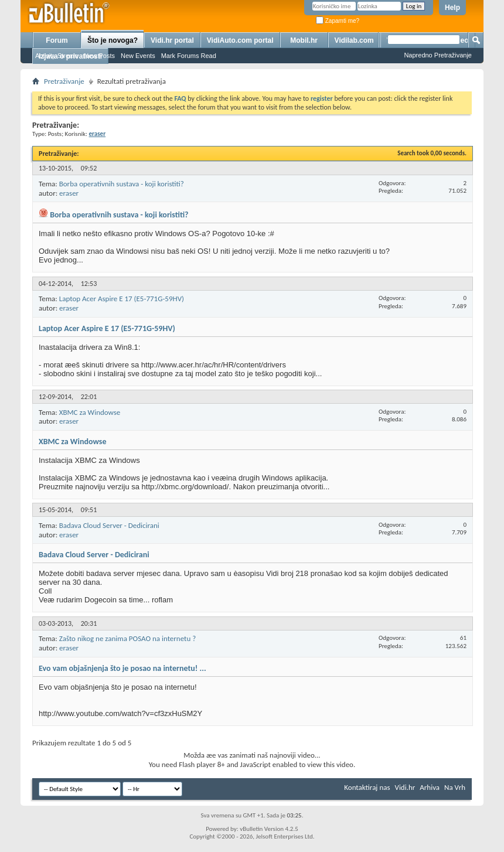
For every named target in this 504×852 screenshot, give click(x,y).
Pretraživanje (64, 81)
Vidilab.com (354, 40)
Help (452, 8)
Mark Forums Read (189, 56)
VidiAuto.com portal (240, 40)
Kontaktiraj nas (367, 787)
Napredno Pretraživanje (438, 55)
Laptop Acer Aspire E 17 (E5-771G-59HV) (122, 299)
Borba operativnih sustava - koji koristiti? (122, 184)
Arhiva (430, 787)
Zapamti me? (338, 21)
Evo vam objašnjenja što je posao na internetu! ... (122, 668)
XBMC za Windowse (90, 412)
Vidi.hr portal (172, 40)
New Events (138, 56)
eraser (69, 193)
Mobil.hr (304, 40)
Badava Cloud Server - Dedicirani (109, 525)
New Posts (99, 56)
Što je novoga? (113, 40)
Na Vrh (455, 787)
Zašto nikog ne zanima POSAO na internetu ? (128, 638)
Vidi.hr (405, 787)
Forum (57, 40)
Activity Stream (57, 56)
